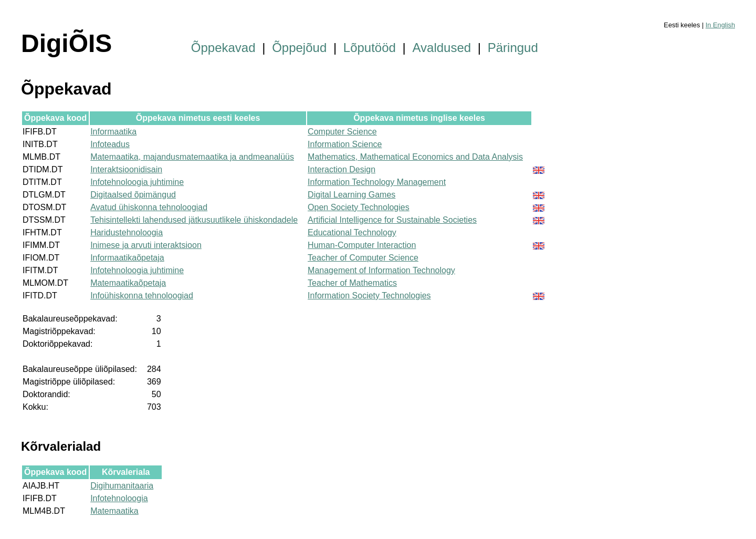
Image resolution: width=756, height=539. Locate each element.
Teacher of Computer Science (363, 258)
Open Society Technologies (359, 207)
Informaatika (113, 132)
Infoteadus (110, 144)
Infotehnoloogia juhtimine (137, 182)
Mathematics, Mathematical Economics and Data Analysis (415, 157)
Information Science (345, 144)
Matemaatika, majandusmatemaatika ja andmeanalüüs (192, 157)
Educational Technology (352, 232)
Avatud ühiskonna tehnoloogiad (149, 207)
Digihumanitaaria (122, 486)
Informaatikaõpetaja (127, 258)
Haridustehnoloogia (127, 232)
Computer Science (342, 132)
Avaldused (442, 48)
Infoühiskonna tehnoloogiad (142, 296)
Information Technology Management (377, 182)
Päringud (513, 48)
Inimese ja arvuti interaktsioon (146, 245)
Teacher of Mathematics (352, 283)
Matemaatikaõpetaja (128, 283)
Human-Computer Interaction (362, 245)
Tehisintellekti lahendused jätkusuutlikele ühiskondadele (194, 220)
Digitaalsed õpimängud (133, 195)
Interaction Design (342, 169)
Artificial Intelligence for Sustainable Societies (392, 220)
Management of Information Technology (381, 270)
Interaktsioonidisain (126, 169)
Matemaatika (114, 511)
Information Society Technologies (369, 296)
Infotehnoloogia (119, 498)
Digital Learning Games (351, 195)
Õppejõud (299, 48)
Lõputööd (370, 48)
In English (720, 25)
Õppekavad (223, 48)
